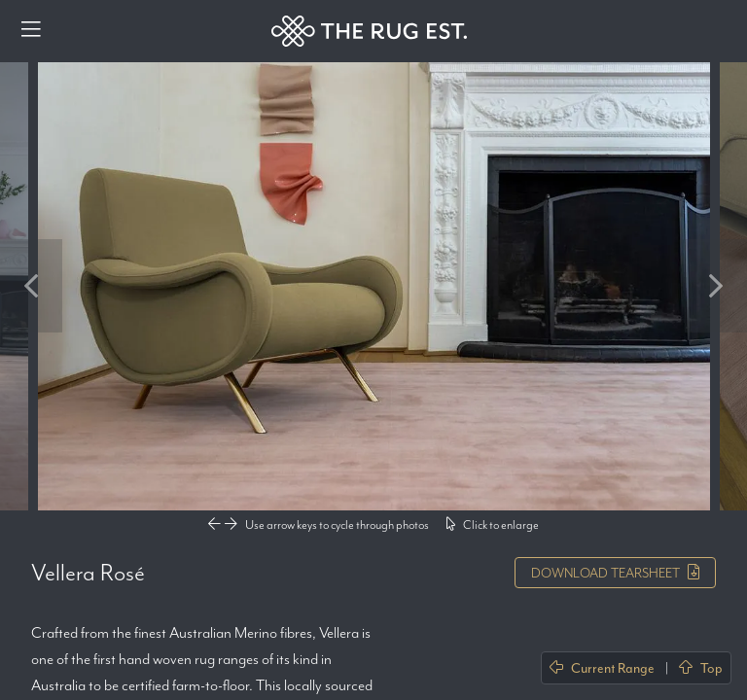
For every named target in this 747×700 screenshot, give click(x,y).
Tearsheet (615, 573)
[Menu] (31, 31)
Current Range (602, 668)
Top (701, 668)
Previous (31, 286)
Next (716, 286)
